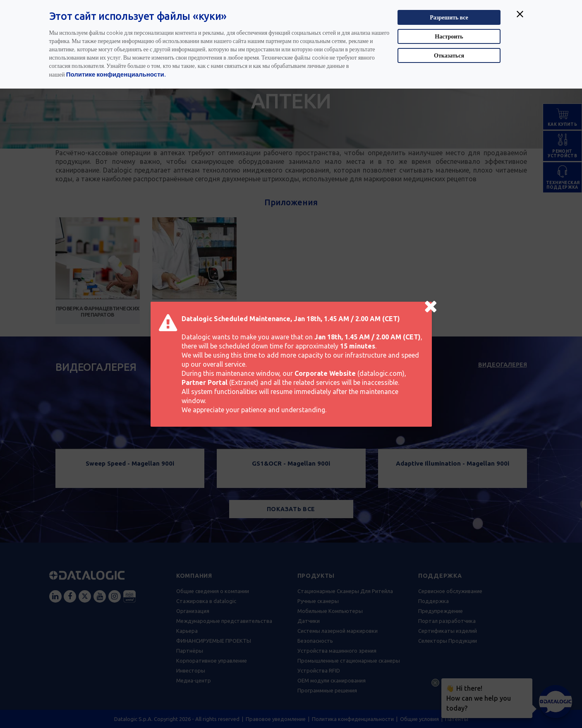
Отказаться (449, 55)
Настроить (449, 36)
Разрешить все (449, 17)
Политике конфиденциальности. (116, 74)
